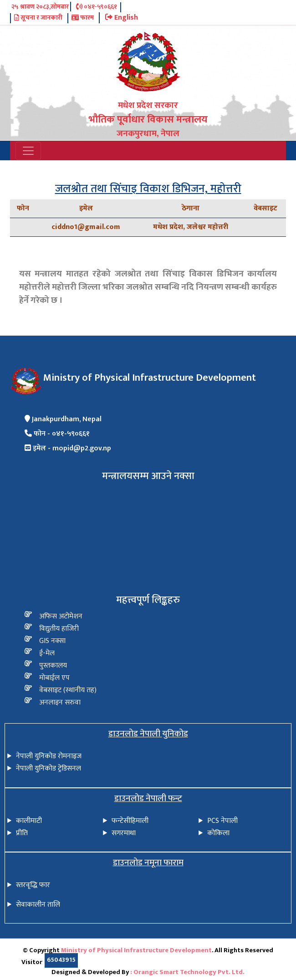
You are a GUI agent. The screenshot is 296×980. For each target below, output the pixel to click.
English (122, 18)
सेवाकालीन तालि (38, 905)
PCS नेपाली (222, 821)
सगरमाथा (124, 833)
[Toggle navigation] (28, 151)
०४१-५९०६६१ (97, 7)
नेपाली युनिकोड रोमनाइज (49, 756)
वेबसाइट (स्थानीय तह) (68, 690)
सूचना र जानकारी (38, 18)
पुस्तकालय (53, 666)
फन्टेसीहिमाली (130, 821)
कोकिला (218, 833)
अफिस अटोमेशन (61, 616)
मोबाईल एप (54, 678)
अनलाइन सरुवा (60, 702)
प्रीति (22, 833)
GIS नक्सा (52, 641)
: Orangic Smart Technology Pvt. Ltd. (187, 972)
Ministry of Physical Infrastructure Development (136, 950)
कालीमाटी (29, 821)
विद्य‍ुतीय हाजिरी (59, 629)
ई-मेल (47, 653)
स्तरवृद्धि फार (33, 885)
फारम (83, 18)
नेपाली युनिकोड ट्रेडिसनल (48, 768)
